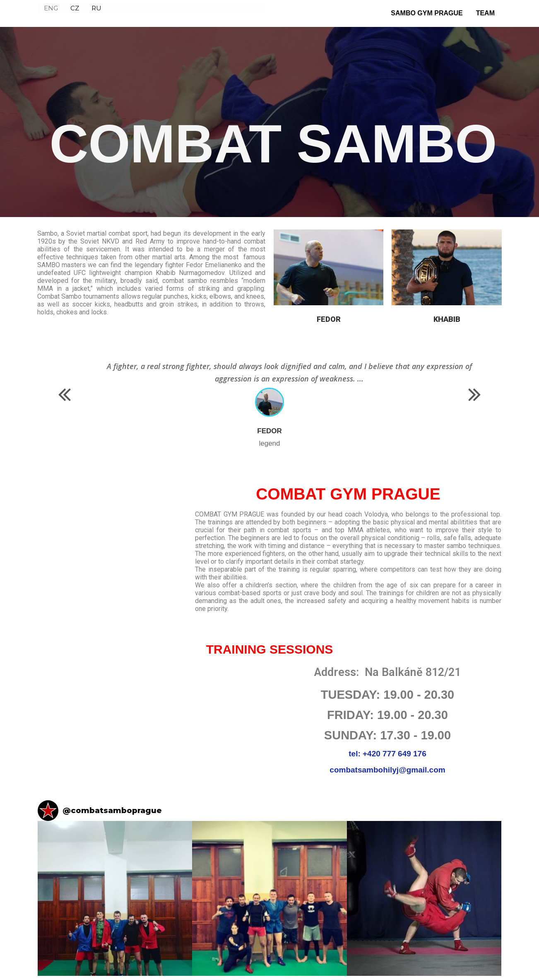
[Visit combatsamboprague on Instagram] (48, 811)
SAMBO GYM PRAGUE (427, 13)
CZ (75, 13)
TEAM (485, 13)
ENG (51, 13)
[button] (65, 395)
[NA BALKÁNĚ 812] (152, 720)
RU (96, 13)
